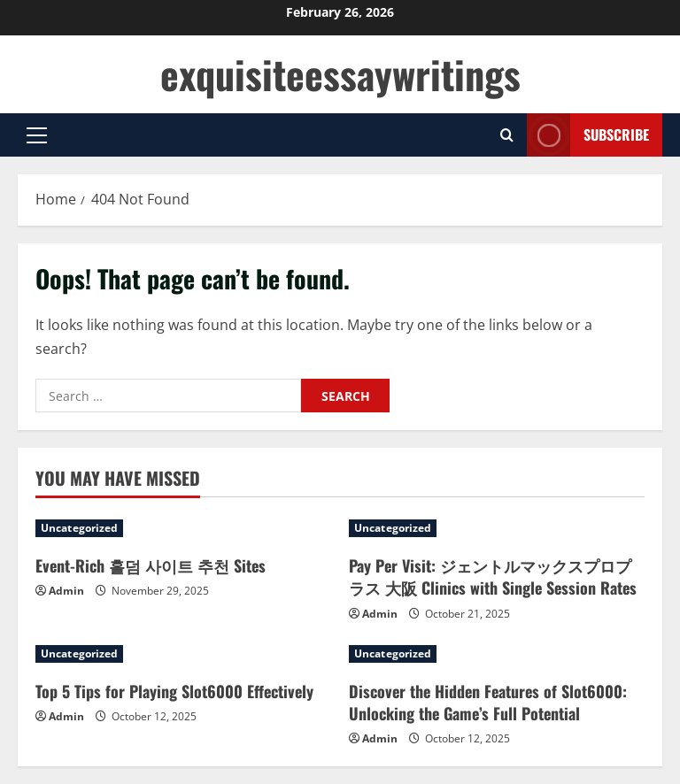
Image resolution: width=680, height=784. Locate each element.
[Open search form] (507, 135)
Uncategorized (79, 528)
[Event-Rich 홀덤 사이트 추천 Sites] (183, 528)
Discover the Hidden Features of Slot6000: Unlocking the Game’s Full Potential (488, 702)
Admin (66, 591)
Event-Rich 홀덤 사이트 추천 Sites (151, 565)
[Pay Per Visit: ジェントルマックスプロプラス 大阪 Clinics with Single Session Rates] (497, 528)
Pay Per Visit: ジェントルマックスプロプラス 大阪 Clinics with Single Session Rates (493, 576)
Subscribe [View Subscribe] (588, 135)
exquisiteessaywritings (340, 74)
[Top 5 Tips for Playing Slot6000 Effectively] (183, 654)
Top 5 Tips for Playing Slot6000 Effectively (174, 691)
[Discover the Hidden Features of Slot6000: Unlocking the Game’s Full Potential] (497, 654)
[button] (37, 135)
